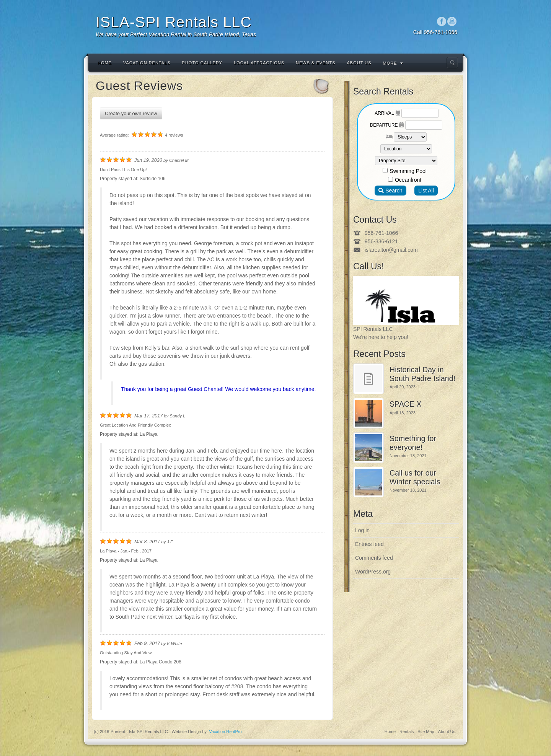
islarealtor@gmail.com (391, 250)
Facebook (442, 21)
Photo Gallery (202, 63)
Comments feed (374, 558)
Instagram (452, 21)
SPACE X (405, 404)
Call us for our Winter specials (415, 477)
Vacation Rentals (147, 63)
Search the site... (452, 63)
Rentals (407, 732)
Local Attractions (259, 63)
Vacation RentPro (225, 732)
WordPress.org (373, 572)
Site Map (426, 732)
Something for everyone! (413, 443)
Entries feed (369, 544)
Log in (362, 530)
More (393, 63)
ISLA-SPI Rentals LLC (174, 22)
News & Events (315, 63)
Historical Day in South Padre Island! (422, 374)
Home (105, 63)
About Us (359, 63)
